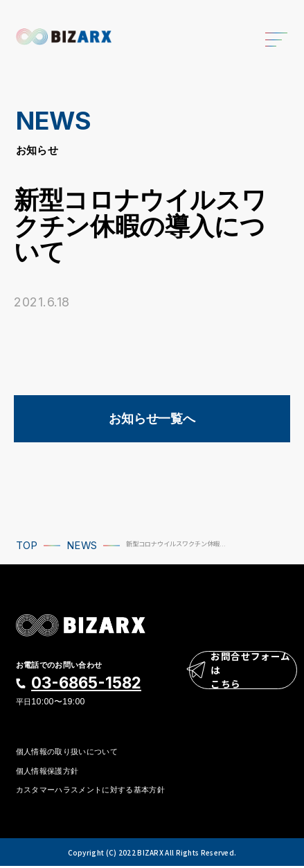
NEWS (82, 546)
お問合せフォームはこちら (242, 674)
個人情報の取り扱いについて (67, 752)
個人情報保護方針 (47, 772)
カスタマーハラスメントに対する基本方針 (90, 792)
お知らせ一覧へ (152, 418)
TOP (27, 546)
